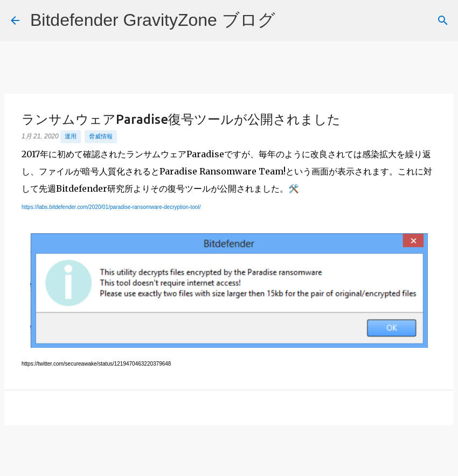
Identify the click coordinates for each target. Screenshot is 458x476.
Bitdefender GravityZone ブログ (153, 20)
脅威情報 (101, 136)
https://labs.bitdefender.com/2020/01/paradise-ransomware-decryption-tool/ (111, 207)
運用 (71, 136)
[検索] (290, 20)
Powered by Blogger (229, 461)
